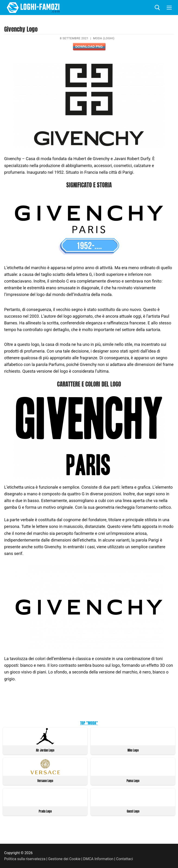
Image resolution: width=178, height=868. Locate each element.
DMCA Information (98, 859)
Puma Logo (133, 781)
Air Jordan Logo (45, 750)
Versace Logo (45, 781)
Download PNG (89, 46)
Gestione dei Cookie (64, 859)
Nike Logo (133, 750)
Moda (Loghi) (104, 38)
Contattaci (125, 859)
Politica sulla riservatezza (25, 859)
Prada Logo (45, 811)
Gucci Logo (133, 811)
